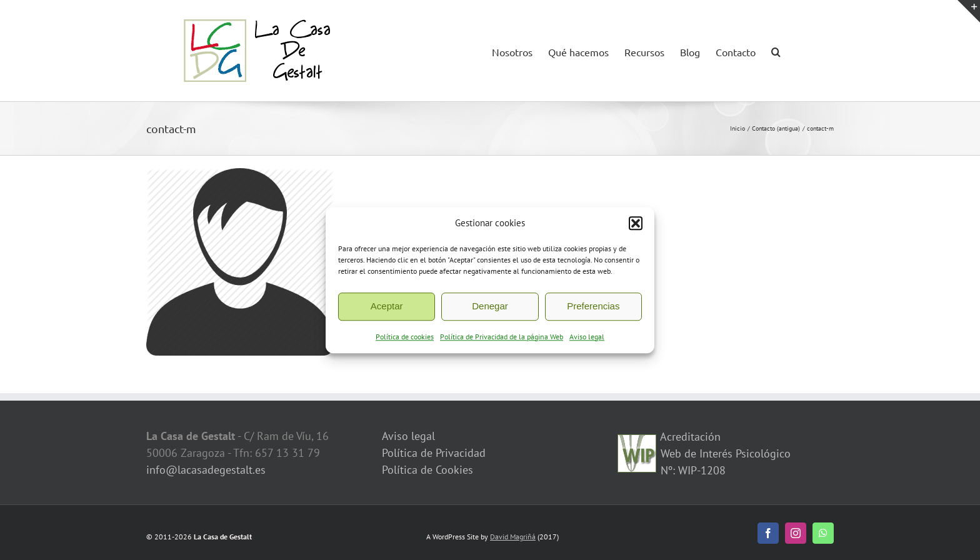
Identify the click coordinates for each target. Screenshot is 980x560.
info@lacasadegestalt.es (206, 470)
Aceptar (387, 308)
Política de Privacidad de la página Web (502, 338)
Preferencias (593, 308)
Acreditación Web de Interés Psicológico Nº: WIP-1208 (724, 453)
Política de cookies (405, 338)
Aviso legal (587, 338)
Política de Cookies (427, 470)
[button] (636, 226)
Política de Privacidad (434, 453)
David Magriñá (513, 537)
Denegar (490, 308)
